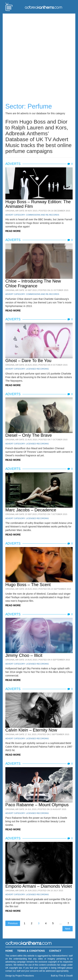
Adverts (13, 164)
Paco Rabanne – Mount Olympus (37, 805)
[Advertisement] (39, 55)
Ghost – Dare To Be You (28, 361)
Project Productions (25, 976)
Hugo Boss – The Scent (28, 585)
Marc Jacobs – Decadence (31, 510)
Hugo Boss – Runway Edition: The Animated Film (38, 204)
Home (9, 951)
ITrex (61, 976)
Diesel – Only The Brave (29, 435)
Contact (55, 951)
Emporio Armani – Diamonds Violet (39, 886)
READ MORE (13, 231)
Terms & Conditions (31, 951)
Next (68, 929)
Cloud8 (69, 976)
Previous (13, 923)
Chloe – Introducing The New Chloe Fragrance (33, 283)
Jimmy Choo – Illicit (24, 655)
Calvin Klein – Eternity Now (31, 730)
